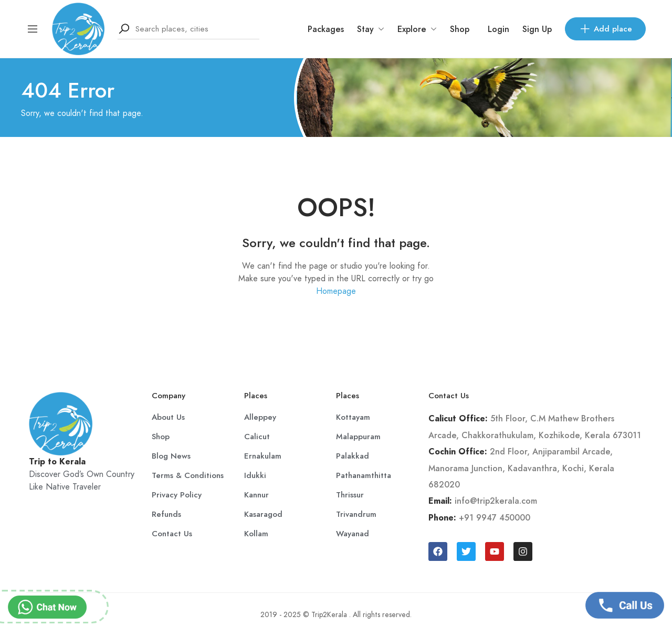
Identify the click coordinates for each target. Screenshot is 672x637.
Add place (605, 29)
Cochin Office (456, 452)
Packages (326, 29)
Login (498, 29)
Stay (371, 29)
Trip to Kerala (57, 462)
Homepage (336, 291)
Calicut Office (457, 419)
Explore (417, 29)
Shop (460, 29)
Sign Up (537, 29)
